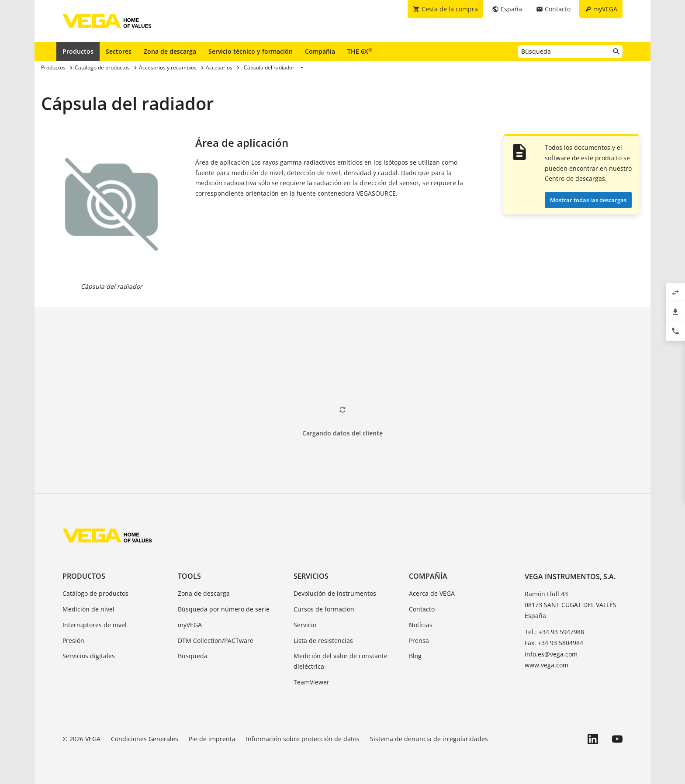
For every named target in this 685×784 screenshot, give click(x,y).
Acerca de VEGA (432, 593)
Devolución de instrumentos (335, 593)
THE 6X (360, 51)
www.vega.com (547, 665)
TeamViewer (311, 682)
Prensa (419, 641)
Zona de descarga (170, 51)
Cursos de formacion (324, 609)
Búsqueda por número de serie (224, 609)
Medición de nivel (88, 609)
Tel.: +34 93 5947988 (554, 632)
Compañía (320, 51)
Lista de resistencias (323, 641)
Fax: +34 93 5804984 (554, 643)
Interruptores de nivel (95, 625)
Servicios (311, 576)
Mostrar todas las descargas (588, 200)
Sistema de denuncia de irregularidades (429, 739)
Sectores (119, 51)
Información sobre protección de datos (303, 739)
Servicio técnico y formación (251, 51)
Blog (415, 656)
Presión (73, 641)
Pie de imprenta (212, 739)
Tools (189, 576)
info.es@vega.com (551, 654)
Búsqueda (193, 656)
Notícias (421, 625)
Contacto (422, 609)
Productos (78, 51)
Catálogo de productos (95, 593)
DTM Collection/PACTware (216, 641)
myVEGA (190, 625)
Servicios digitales (89, 656)
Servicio (305, 625)
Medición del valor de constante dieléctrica (341, 661)
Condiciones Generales (145, 739)
